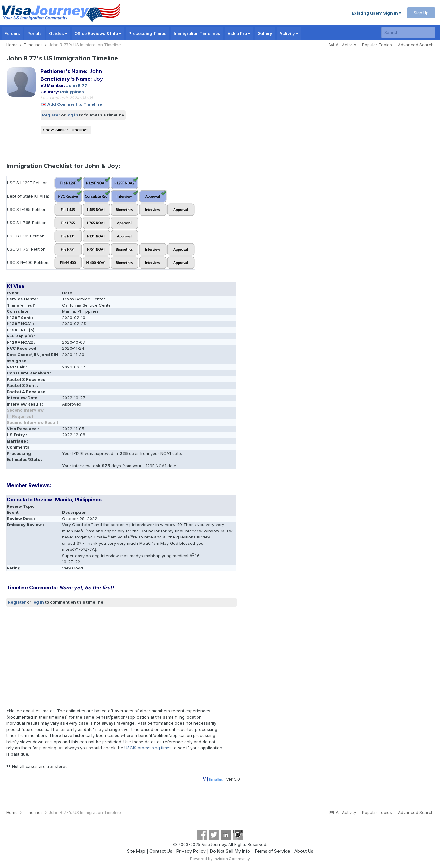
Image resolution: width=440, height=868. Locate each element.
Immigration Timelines (197, 33)
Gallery (265, 33)
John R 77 (77, 85)
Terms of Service (272, 851)
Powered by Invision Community (220, 859)
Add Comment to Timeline (75, 104)
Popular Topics (377, 45)
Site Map (136, 851)
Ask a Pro (239, 33)
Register (51, 115)
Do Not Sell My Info (230, 851)
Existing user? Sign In (377, 13)
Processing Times (148, 33)
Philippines (72, 92)
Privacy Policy (191, 851)
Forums (12, 33)
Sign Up (421, 13)
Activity (289, 33)
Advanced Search (416, 45)
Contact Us (161, 851)
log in (72, 115)
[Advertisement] (122, 657)
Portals (35, 33)
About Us (304, 851)
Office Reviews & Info (98, 33)
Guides (58, 33)
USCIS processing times (148, 748)
